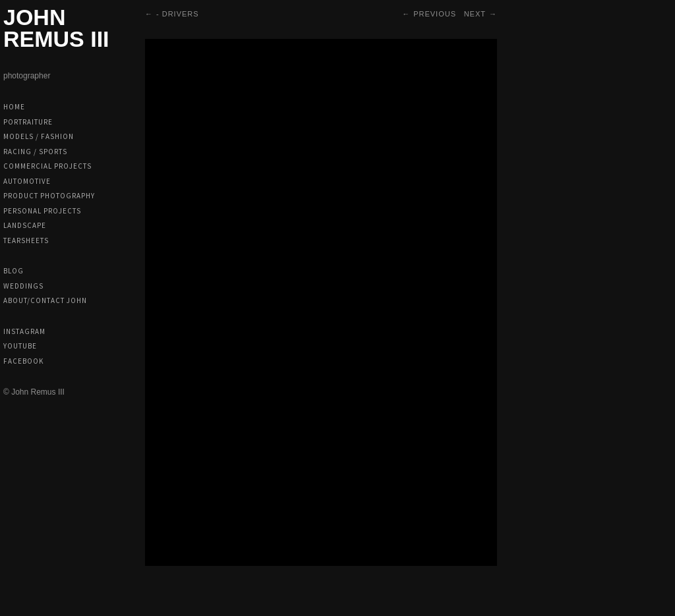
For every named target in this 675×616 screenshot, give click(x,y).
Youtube (20, 346)
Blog (14, 271)
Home (14, 107)
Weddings (23, 286)
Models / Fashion (39, 136)
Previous (435, 14)
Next (475, 14)
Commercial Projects (47, 166)
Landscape (25, 225)
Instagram (24, 331)
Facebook (23, 361)
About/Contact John (45, 300)
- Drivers (178, 14)
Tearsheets (26, 240)
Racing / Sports (35, 152)
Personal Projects (42, 211)
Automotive (27, 181)
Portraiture (28, 122)
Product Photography (49, 196)
